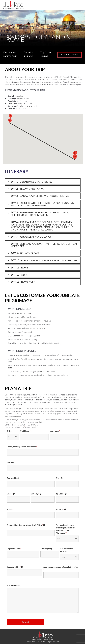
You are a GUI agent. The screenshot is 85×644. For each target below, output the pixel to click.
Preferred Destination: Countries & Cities (26, 525)
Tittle (9, 431)
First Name (25, 431)
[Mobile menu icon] (80, 5)
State (11, 494)
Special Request (14, 585)
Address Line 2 (13, 478)
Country (36, 494)
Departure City (15, 567)
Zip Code (61, 494)
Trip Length (46, 549)
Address (11, 462)
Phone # (61, 509)
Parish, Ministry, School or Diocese (22, 447)
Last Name (55, 431)
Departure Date (14, 549)
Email (10, 509)
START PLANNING (70, 55)
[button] (75, 157)
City (59, 478)
